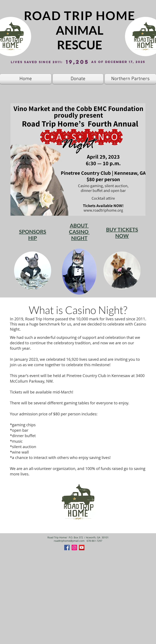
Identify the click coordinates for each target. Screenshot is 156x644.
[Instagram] (74, 548)
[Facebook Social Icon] (67, 548)
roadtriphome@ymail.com (69, 541)
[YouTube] (82, 548)
